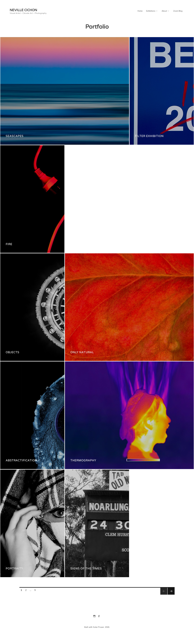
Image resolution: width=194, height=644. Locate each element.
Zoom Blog (178, 11)
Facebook (99, 616)
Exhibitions (151, 11)
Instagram (94, 616)
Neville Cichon (23, 10)
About (164, 11)
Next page (171, 595)
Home (140, 11)
